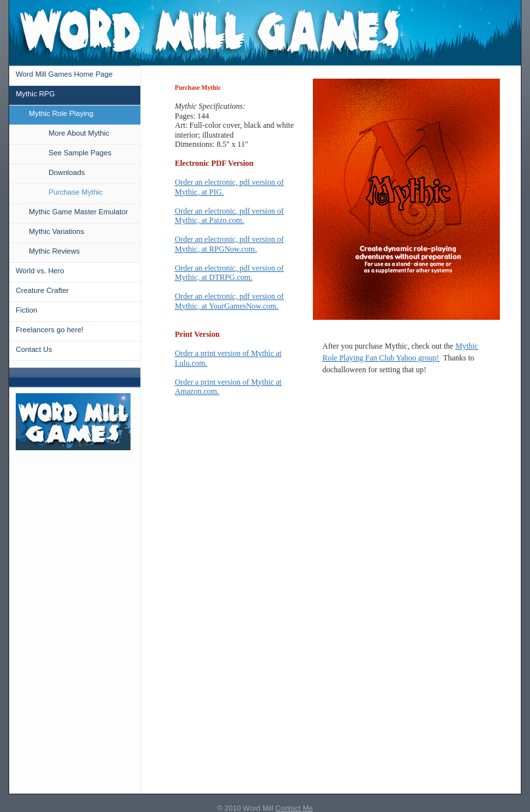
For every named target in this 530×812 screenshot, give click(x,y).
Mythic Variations (56, 231)
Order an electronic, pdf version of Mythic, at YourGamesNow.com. (230, 301)
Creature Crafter (42, 290)
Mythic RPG (35, 94)
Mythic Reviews (54, 251)
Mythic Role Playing (61, 113)
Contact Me (294, 808)
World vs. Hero (40, 271)
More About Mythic (79, 133)
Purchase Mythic (76, 192)
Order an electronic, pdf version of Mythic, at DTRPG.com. (230, 273)
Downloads (67, 172)
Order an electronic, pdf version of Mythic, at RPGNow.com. (230, 244)
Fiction (27, 310)
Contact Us (34, 349)
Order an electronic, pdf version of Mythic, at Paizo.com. (230, 216)
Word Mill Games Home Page (64, 74)
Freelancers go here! (50, 330)
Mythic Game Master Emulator (78, 212)
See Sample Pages (80, 153)
